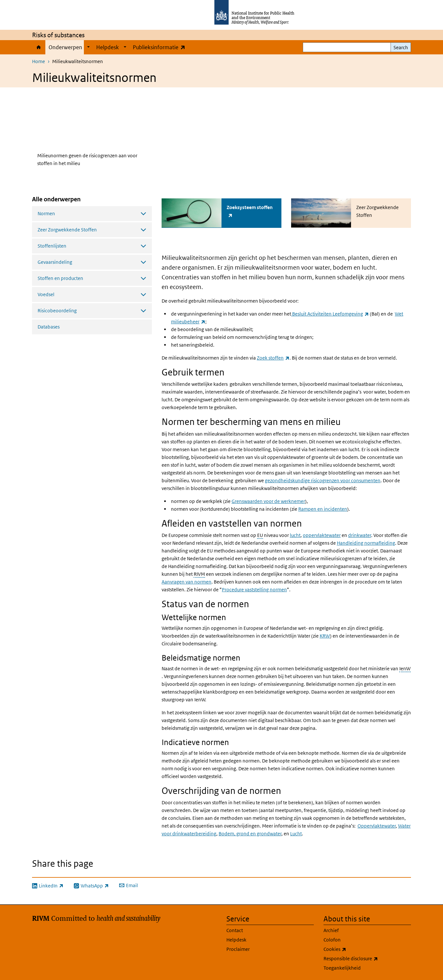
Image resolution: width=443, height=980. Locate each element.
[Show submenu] (88, 47)
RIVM (199, 574)
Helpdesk (108, 47)
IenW (405, 668)
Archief (331, 930)
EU (260, 535)
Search (401, 47)
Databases (49, 327)
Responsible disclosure (367, 958)
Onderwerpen (65, 47)
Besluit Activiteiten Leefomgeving (330, 313)
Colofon (332, 939)
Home (39, 47)
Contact (235, 930)
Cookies (352, 949)
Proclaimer (238, 949)
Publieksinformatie (160, 47)
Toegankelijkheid (342, 968)
